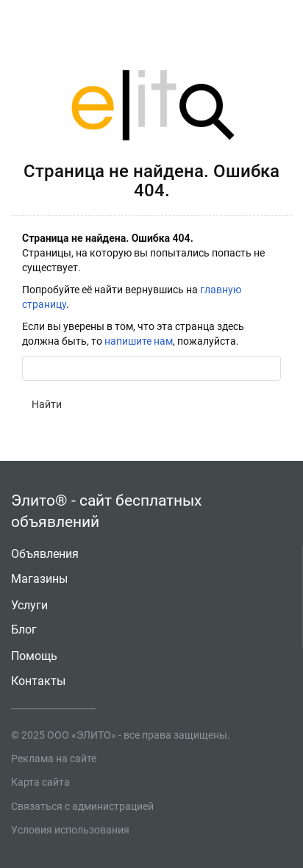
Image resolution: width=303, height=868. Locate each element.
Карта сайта (40, 782)
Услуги (29, 605)
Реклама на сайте (54, 758)
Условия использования (70, 830)
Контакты (38, 681)
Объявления (45, 554)
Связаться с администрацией (82, 806)
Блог (24, 630)
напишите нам (139, 341)
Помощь (34, 656)
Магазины (39, 579)
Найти (47, 404)
